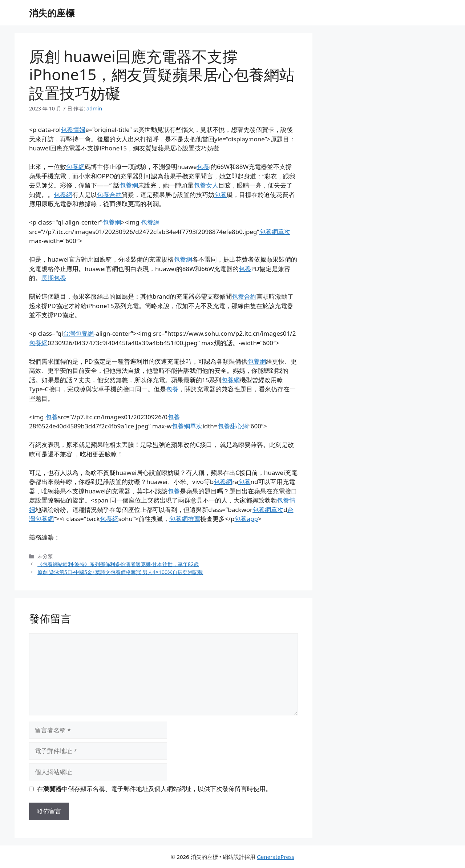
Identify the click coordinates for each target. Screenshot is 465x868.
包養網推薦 (185, 519)
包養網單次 (275, 232)
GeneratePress (276, 857)
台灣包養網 (78, 333)
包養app (246, 519)
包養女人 (206, 185)
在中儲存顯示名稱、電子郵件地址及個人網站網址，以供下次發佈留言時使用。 (154, 789)
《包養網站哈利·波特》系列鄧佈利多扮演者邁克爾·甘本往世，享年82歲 (118, 564)
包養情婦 (73, 130)
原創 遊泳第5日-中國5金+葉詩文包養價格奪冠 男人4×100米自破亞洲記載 (120, 572)
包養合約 (109, 195)
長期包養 (54, 278)
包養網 (75, 167)
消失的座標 (52, 13)
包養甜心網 (233, 426)
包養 (203, 167)
